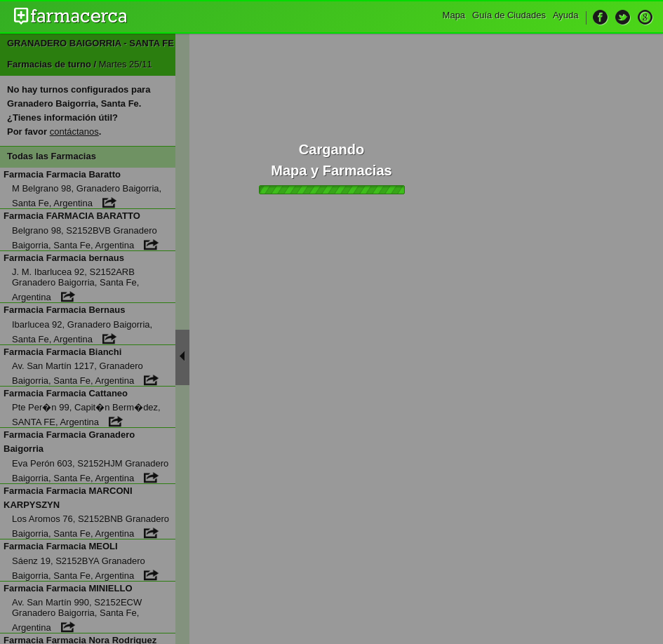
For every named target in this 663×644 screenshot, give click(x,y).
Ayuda (566, 15)
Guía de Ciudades (509, 15)
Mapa (454, 15)
